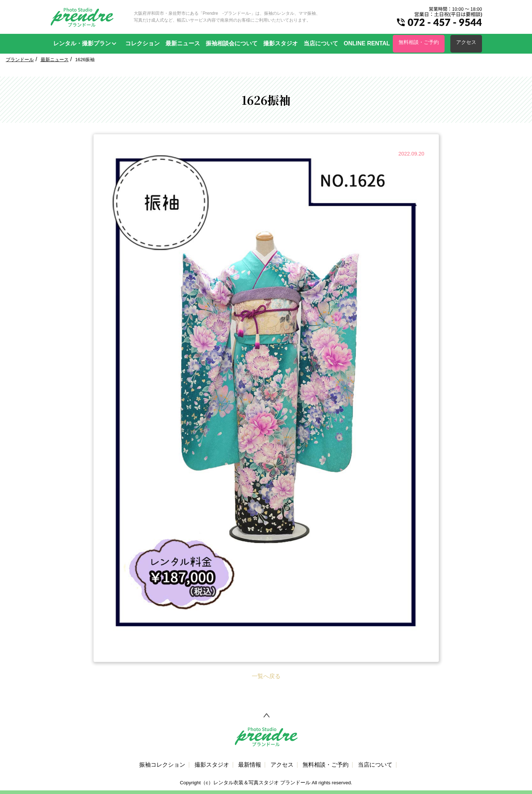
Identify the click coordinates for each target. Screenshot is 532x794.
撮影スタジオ (281, 43)
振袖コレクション (162, 765)
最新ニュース (183, 43)
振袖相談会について (232, 43)
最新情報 (250, 765)
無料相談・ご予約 (419, 42)
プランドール (20, 60)
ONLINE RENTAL (367, 43)
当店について (321, 43)
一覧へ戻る (266, 676)
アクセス (466, 42)
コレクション (142, 43)
